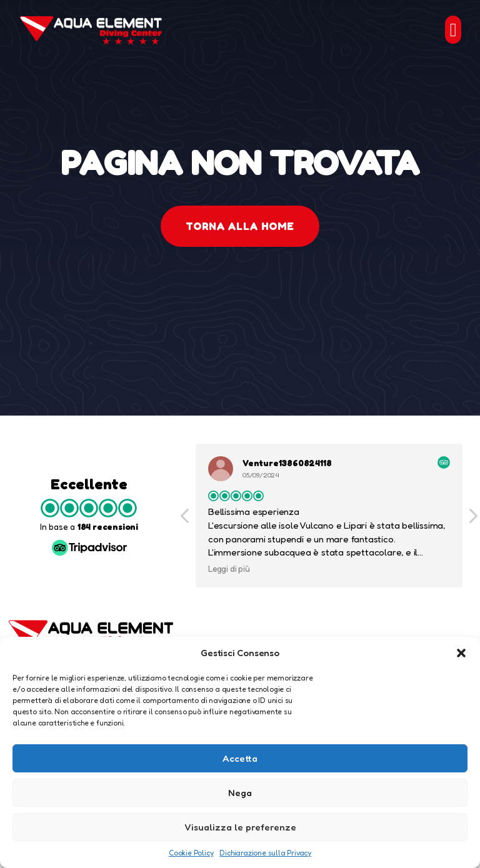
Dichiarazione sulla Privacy (265, 853)
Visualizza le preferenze (240, 827)
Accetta (240, 758)
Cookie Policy (191, 853)
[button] (461, 653)
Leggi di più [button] (229, 569)
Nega (240, 793)
